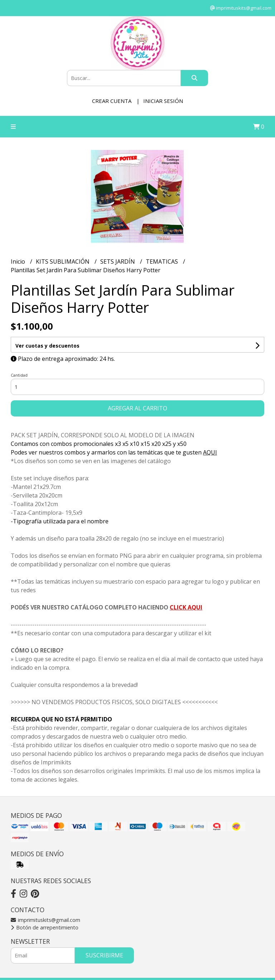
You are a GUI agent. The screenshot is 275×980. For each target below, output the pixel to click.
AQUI (210, 452)
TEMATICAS (163, 262)
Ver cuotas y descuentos (47, 346)
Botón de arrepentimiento (45, 927)
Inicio (19, 262)
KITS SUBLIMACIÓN (63, 262)
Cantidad (19, 375)
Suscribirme (104, 955)
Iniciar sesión (163, 101)
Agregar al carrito (137, 408)
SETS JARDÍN (118, 262)
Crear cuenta (112, 101)
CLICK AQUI (186, 607)
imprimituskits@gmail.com (45, 920)
